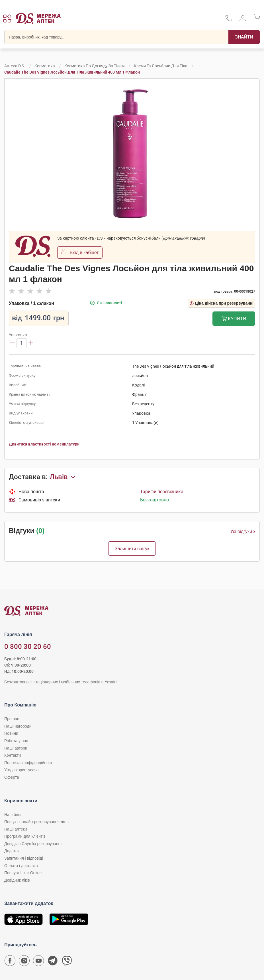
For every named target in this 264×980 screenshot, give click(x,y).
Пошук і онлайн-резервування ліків (36, 822)
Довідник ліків (17, 880)
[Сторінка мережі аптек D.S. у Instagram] (24, 962)
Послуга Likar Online (23, 873)
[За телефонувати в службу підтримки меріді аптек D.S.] (228, 20)
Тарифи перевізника (162, 492)
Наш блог (13, 815)
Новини (11, 733)
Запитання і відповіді (24, 858)
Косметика (45, 66)
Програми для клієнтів (25, 836)
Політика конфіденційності (29, 763)
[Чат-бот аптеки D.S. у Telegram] (53, 962)
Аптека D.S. (15, 66)
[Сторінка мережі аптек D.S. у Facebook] (10, 962)
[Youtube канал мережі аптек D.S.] (38, 962)
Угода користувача (21, 770)
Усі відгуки (243, 532)
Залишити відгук (132, 549)
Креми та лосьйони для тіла (161, 66)
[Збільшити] (31, 343)
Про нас (12, 719)
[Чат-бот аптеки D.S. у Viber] (67, 962)
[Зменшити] (13, 343)
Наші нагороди (18, 726)
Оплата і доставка (21, 866)
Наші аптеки (16, 829)
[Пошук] (244, 37)
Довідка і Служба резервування (33, 844)
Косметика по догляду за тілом (94, 66)
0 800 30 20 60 (28, 647)
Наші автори (16, 748)
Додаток (12, 851)
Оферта (12, 777)
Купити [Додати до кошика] (234, 319)
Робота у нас (16, 741)
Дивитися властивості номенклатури (44, 444)
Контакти (13, 755)
